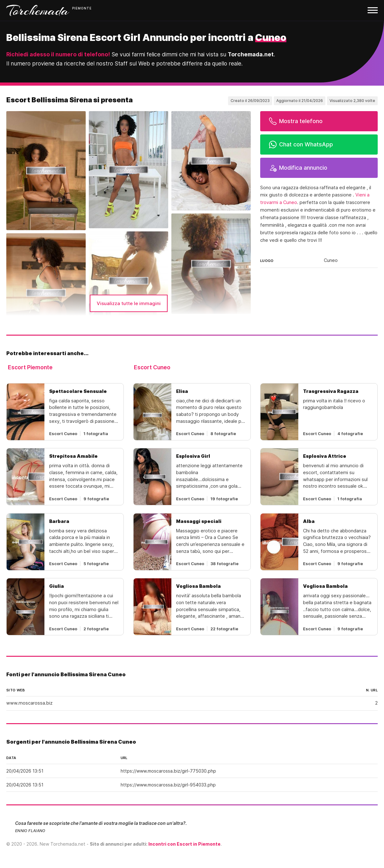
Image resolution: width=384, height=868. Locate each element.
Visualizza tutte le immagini (129, 303)
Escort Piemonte (30, 367)
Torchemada (38, 10)
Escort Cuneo (152, 367)
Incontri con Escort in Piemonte (184, 844)
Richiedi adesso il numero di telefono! (58, 54)
